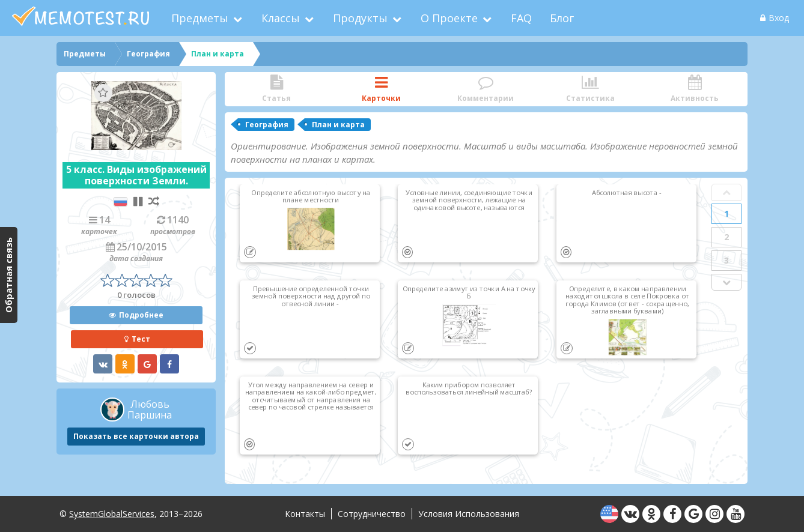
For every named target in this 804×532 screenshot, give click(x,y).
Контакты (305, 514)
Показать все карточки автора (136, 436)
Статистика (590, 89)
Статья (276, 89)
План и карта (338, 125)
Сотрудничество (372, 514)
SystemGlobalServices (112, 514)
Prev (726, 192)
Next (726, 282)
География (267, 125)
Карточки (381, 89)
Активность (695, 89)
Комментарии (486, 89)
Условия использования (469, 514)
